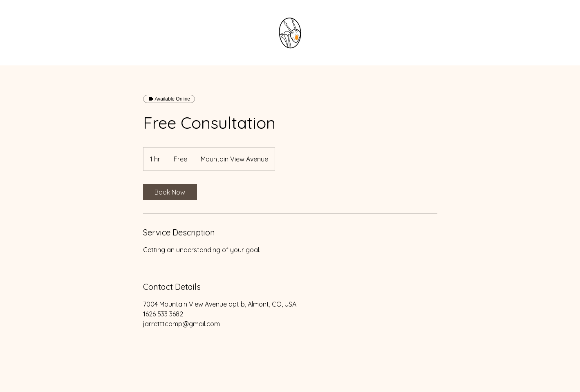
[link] (170, 192)
